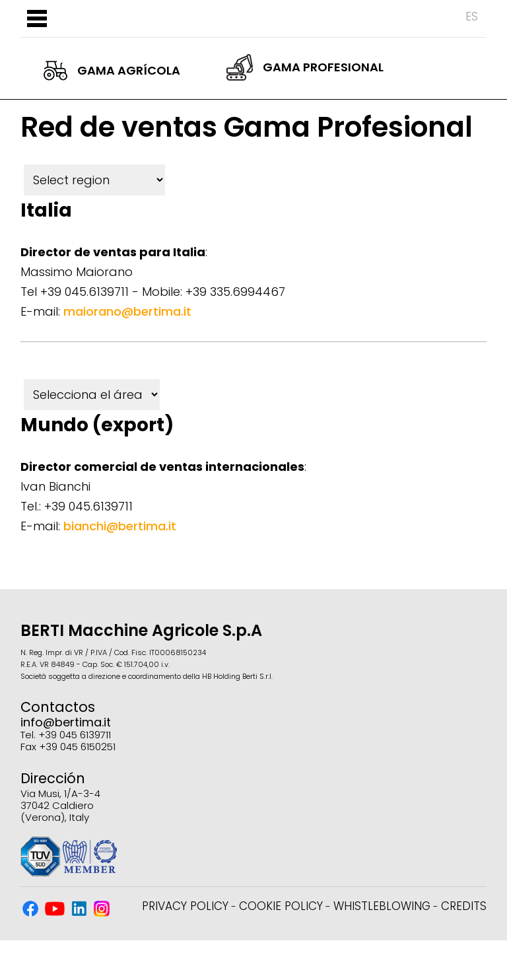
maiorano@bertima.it (127, 311)
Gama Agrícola (112, 71)
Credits (464, 906)
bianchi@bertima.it (120, 526)
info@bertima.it (66, 722)
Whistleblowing (382, 906)
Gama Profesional (305, 67)
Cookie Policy (281, 906)
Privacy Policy (185, 906)
